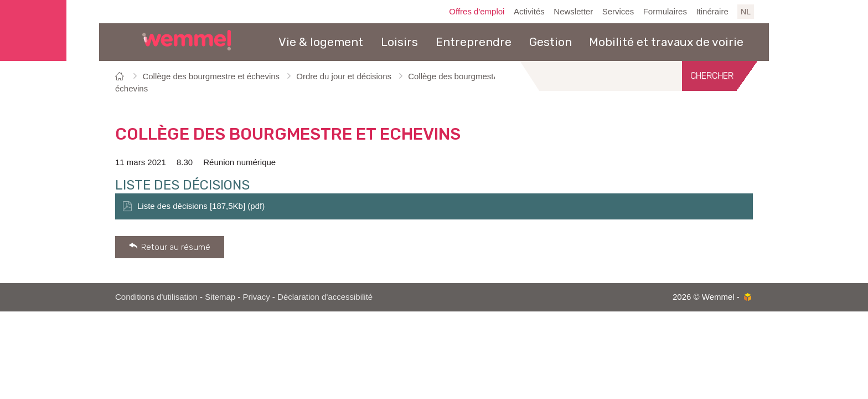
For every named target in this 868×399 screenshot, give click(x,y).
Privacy (257, 297)
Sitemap (220, 297)
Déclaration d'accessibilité (325, 297)
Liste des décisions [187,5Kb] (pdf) (201, 206)
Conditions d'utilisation (156, 297)
